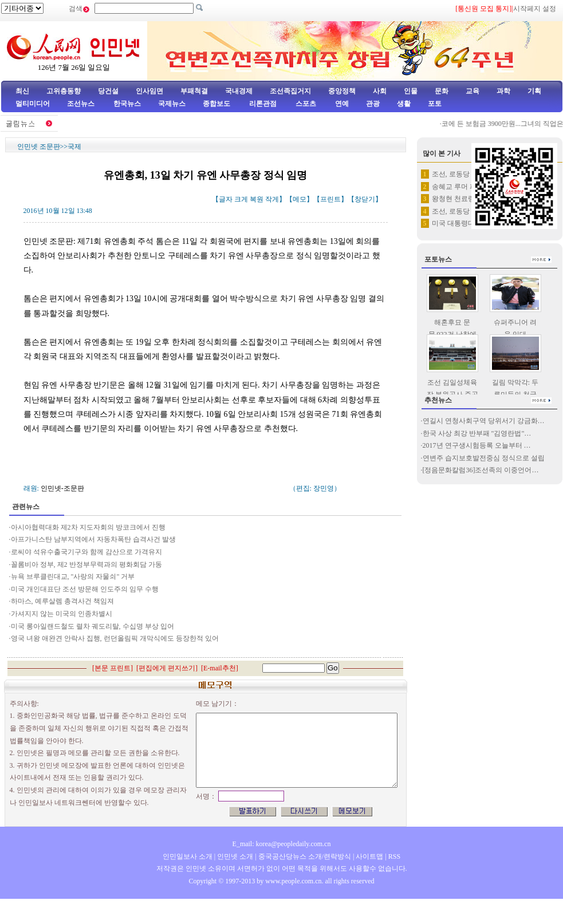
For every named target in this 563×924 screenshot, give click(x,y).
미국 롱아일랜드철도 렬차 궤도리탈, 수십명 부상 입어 (92, 626)
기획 (534, 91)
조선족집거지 (290, 91)
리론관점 (263, 104)
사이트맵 (369, 856)
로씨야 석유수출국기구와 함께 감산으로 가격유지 (86, 552)
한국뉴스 (127, 104)
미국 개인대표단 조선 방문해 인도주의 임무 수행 (85, 589)
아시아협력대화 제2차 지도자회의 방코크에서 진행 (88, 527)
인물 (411, 91)
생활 (404, 104)
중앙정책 (342, 91)
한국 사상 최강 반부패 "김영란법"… (477, 433)
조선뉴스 (82, 104)
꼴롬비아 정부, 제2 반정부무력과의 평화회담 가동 (86, 564)
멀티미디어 (33, 104)
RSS (394, 856)
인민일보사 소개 (188, 856)
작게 (272, 199)
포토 (435, 104)
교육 (473, 91)
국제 (74, 147)
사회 (380, 91)
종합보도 (216, 104)
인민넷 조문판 (39, 147)
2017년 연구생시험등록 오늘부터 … (477, 445)
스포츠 (305, 104)
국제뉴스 (172, 104)
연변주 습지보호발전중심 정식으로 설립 (484, 458)
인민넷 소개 (234, 856)
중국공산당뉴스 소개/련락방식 (305, 856)
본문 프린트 (113, 668)
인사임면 (149, 91)
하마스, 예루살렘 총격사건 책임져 (62, 601)
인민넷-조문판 (62, 488)
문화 (442, 91)
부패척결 (194, 91)
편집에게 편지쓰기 (167, 668)
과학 (503, 91)
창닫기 (365, 199)
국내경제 (239, 91)
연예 (341, 104)
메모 (300, 199)
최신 (22, 91)
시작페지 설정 (535, 9)
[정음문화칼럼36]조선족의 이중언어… (481, 470)
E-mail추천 (220, 668)
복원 (257, 199)
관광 (373, 104)
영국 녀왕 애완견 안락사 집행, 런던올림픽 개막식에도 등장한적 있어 (116, 638)
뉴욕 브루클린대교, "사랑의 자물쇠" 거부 (73, 576)
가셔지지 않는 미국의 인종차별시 (62, 614)
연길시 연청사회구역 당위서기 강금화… (484, 421)
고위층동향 (64, 91)
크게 (241, 199)
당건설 (108, 91)
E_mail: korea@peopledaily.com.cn (282, 844)
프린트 (330, 199)
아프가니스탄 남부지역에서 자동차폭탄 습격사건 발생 (93, 539)
